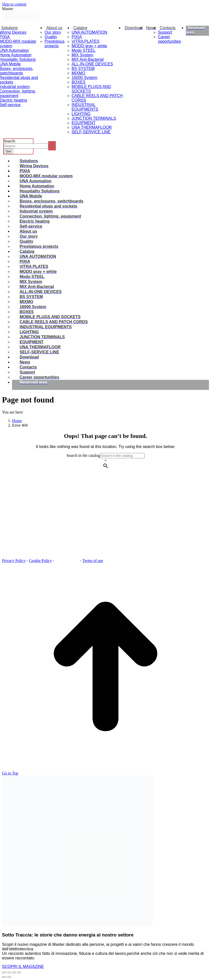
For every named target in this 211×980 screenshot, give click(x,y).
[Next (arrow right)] (9, 977)
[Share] (9, 972)
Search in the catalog (83, 455)
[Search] (26, 146)
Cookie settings (68, 561)
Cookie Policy (40, 561)
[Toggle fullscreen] (14, 972)
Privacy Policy (14, 561)
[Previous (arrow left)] (4, 977)
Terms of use (93, 561)
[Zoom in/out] (19, 972)
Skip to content (14, 4)
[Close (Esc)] (4, 972)
